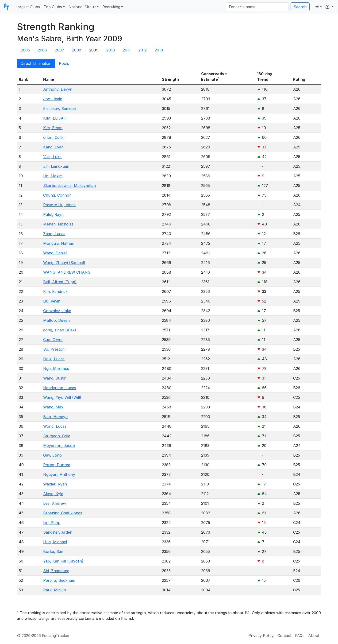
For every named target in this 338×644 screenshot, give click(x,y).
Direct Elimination (36, 63)
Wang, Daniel (55, 253)
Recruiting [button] (111, 7)
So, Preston (54, 349)
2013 (159, 50)
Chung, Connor (57, 195)
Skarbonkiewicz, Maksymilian (69, 186)
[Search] (257, 7)
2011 (127, 50)
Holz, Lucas (54, 359)
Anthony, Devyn (58, 89)
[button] (329, 7)
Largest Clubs (28, 7)
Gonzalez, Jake (57, 311)
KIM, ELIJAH (55, 118)
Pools (64, 63)
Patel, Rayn (53, 214)
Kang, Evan (53, 147)
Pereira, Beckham (59, 580)
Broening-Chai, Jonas (63, 513)
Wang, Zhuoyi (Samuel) (64, 263)
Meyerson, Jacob (59, 446)
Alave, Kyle (53, 494)
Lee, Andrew (55, 503)
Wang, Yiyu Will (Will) (62, 397)
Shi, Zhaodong (56, 571)
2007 (60, 50)
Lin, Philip (52, 523)
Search (300, 7)
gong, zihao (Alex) (60, 330)
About (314, 636)
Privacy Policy (261, 636)
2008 (77, 50)
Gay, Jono (52, 455)
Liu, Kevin (52, 301)
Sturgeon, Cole (57, 436)
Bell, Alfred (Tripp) (60, 282)
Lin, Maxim (53, 176)
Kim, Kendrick (55, 291)
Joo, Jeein (53, 99)
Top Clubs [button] (53, 7)
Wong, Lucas (55, 426)
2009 (94, 50)
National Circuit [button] (82, 7)
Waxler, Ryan (55, 484)
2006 (42, 50)
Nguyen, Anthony (59, 474)
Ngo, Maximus (56, 369)
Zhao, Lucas (54, 234)
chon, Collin (54, 137)
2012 (143, 50)
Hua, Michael (55, 542)
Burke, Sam (54, 551)
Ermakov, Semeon (60, 109)
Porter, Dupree (57, 465)
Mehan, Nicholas (58, 224)
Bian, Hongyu (55, 417)
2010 (111, 50)
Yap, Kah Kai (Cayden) (63, 561)
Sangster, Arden (58, 532)
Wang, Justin (55, 378)
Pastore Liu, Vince (59, 205)
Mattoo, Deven (56, 320)
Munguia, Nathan (59, 243)
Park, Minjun (55, 590)
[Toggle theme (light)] (319, 7)
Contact (284, 636)
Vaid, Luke (52, 157)
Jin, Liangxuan (56, 166)
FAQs (300, 636)
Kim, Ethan (53, 128)
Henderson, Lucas (60, 388)
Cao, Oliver (53, 340)
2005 (25, 50)
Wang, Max (53, 407)
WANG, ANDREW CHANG (67, 272)
